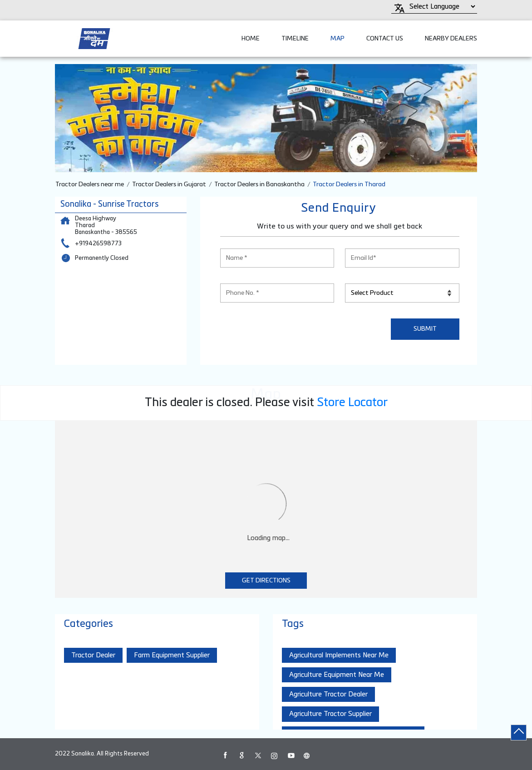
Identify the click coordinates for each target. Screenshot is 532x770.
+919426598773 (98, 244)
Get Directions (266, 581)
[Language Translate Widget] (441, 7)
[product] (402, 293)
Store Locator (352, 403)
